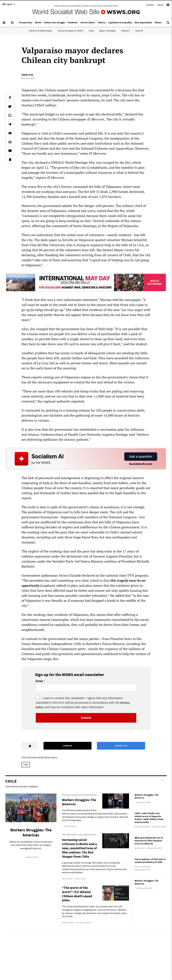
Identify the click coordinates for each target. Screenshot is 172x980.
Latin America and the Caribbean (22, 786)
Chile (26, 765)
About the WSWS (107, 31)
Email (39, 681)
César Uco (27, 75)
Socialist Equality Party (71, 31)
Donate (139, 31)
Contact (150, 5)
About (160, 5)
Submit (86, 718)
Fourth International (41, 31)
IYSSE (91, 31)
